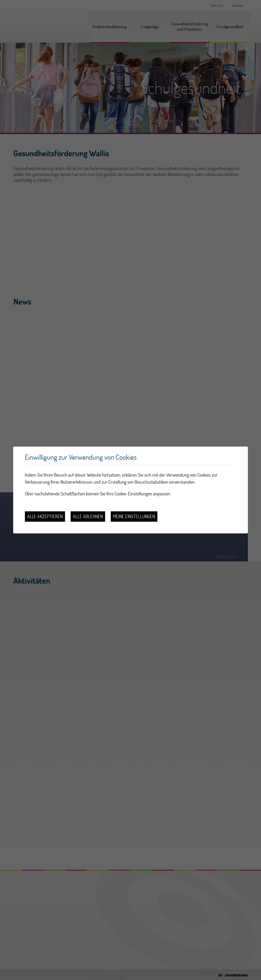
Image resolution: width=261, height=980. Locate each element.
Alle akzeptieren (45, 516)
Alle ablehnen (88, 516)
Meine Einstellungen (134, 516)
